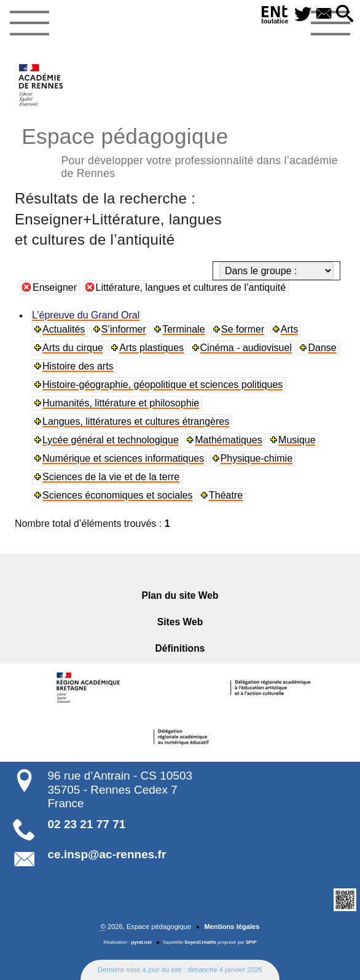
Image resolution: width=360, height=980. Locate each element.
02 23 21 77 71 (87, 824)
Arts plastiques (151, 348)
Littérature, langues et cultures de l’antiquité (191, 287)
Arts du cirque (73, 348)
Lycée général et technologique (111, 440)
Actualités (64, 329)
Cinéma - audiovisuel (246, 348)
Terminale (183, 329)
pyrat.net (142, 942)
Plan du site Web (180, 595)
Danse (322, 348)
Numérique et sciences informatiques (123, 458)
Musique (297, 440)
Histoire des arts (78, 366)
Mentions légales (232, 927)
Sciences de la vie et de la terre (111, 477)
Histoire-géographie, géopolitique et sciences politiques (162, 385)
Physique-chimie (256, 458)
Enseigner (55, 287)
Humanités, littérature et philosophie (121, 403)
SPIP (251, 942)
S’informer (124, 329)
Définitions (180, 648)
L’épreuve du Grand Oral (86, 315)
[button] (345, 14)
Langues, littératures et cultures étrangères (136, 421)
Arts (289, 329)
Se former (243, 329)
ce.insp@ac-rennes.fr (107, 854)
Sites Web (180, 622)
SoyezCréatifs (200, 942)
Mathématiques (228, 440)
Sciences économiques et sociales (118, 495)
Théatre (226, 495)
